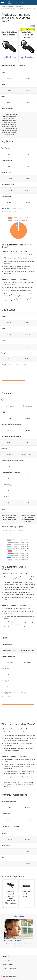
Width (10, 365)
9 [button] (27, 908)
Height (4, 365)
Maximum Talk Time (9, 212)
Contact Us (7, 961)
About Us (6, 957)
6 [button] (19, 908)
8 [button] (24, 908)
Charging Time (7, 693)
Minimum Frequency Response (13, 527)
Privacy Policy (8, 965)
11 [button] (33, 908)
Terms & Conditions (10, 969)
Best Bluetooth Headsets (13, 941)
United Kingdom (10, 977)
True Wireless (6, 208)
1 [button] (4, 908)
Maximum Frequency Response (13, 530)
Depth (17, 365)
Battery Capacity (20, 693)
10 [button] (30, 908)
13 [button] (17, 910)
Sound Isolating (7, 534)
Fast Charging (6, 696)
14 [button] (20, 910)
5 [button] (16, 908)
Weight (24, 365)
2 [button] (7, 908)
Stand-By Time (19, 208)
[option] (18, 893)
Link (28, 852)
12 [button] (14, 910)
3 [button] (10, 908)
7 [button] (22, 908)
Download (9, 839)
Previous (3, 892)
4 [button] (13, 908)
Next (34, 892)
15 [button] (23, 910)
